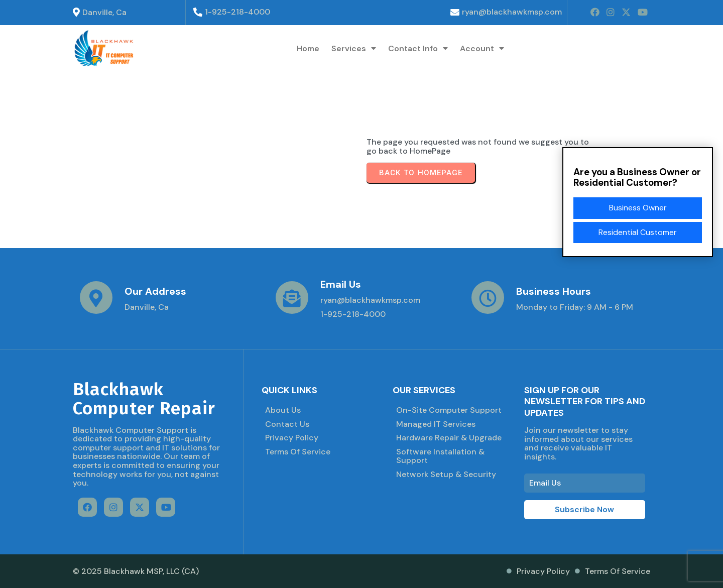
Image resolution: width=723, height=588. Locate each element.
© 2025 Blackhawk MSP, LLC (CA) (136, 571)
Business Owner (638, 208)
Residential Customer (638, 232)
